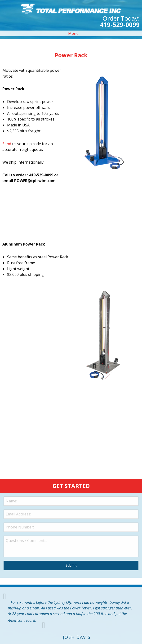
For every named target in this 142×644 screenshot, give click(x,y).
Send (7, 144)
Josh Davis (77, 637)
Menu (71, 33)
